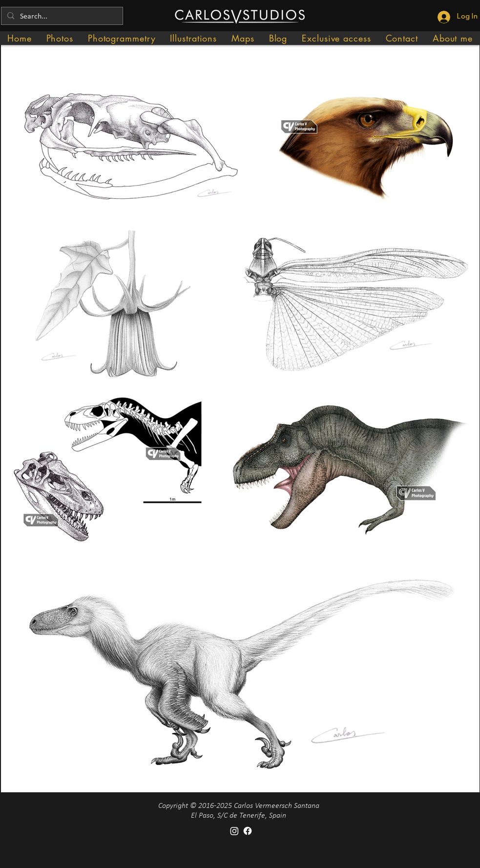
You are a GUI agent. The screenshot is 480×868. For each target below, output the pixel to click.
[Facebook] (248, 831)
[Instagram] (234, 831)
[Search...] (61, 17)
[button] (60, 38)
